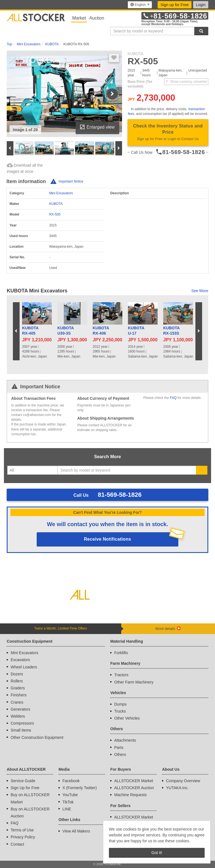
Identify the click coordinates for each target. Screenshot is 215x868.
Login (201, 5)
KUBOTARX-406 (101, 331)
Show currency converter (186, 82)
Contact (17, 844)
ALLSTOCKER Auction (134, 788)
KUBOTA (56, 204)
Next (112, 94)
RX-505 (55, 214)
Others (120, 755)
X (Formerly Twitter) (80, 788)
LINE (67, 809)
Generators (20, 709)
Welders (18, 716)
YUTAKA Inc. (177, 788)
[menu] (140, 5)
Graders (18, 688)
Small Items (21, 730)
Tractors (121, 675)
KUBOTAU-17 (136, 331)
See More (200, 291)
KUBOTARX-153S (171, 331)
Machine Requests (130, 795)
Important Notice (71, 181)
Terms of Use (22, 830)
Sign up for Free (174, 5)
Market (79, 18)
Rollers (17, 681)
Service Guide (23, 781)
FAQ (173, 398)
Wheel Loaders (24, 667)
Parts (119, 748)
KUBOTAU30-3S (66, 331)
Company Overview (183, 781)
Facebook (71, 781)
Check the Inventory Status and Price (168, 133)
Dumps (120, 704)
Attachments (125, 740)
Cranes (17, 702)
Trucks (120, 711)
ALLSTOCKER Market (134, 781)
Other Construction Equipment (37, 737)
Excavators (20, 660)
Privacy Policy (23, 837)
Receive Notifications (108, 539)
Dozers (17, 674)
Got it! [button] (157, 853)
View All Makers (76, 831)
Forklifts (121, 653)
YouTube (70, 795)
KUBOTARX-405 (30, 331)
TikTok (68, 802)
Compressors (22, 723)
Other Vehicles (127, 718)
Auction (97, 18)
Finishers (19, 695)
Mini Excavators (61, 193)
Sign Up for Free (25, 788)
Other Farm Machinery (134, 682)
